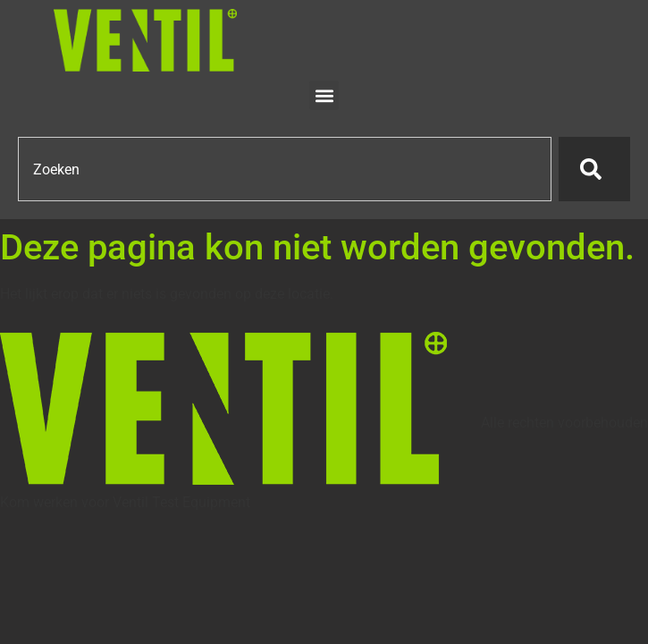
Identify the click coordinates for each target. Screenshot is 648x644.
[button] (324, 95)
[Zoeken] (594, 169)
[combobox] (285, 169)
